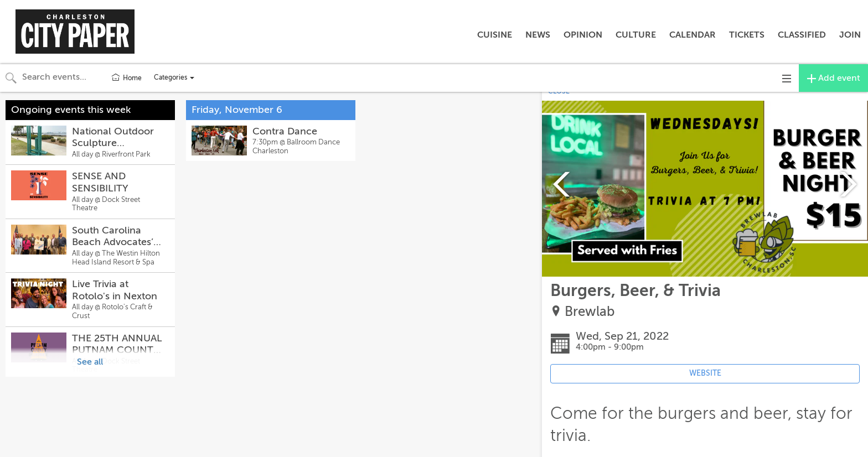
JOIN (850, 35)
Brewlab (590, 312)
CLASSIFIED (802, 35)
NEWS (538, 35)
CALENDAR (693, 35)
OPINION (583, 35)
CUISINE (495, 35)
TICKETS (747, 35)
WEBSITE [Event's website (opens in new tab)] (705, 373)
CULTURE (636, 35)
